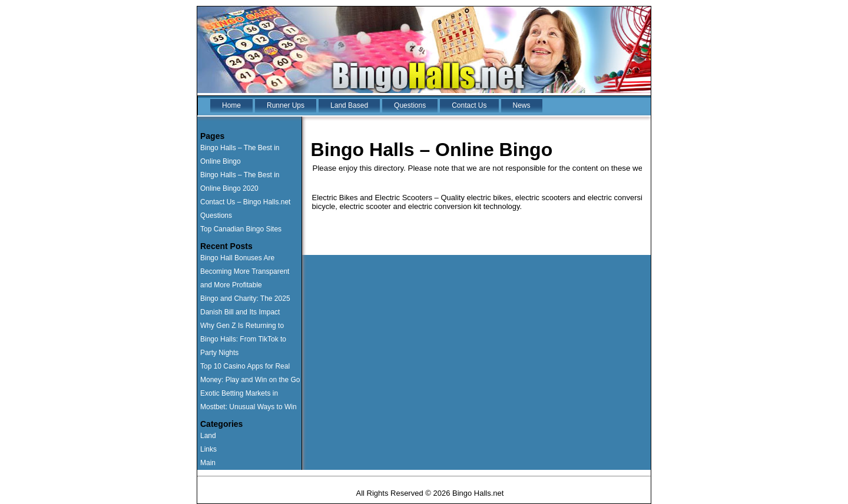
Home (231, 105)
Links (208, 449)
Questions (410, 105)
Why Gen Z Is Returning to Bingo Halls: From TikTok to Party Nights (243, 339)
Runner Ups (286, 105)
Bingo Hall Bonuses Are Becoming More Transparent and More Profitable (245, 271)
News (522, 105)
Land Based (349, 105)
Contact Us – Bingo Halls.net (245, 202)
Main (208, 463)
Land (208, 436)
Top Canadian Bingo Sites (241, 229)
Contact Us (469, 105)
